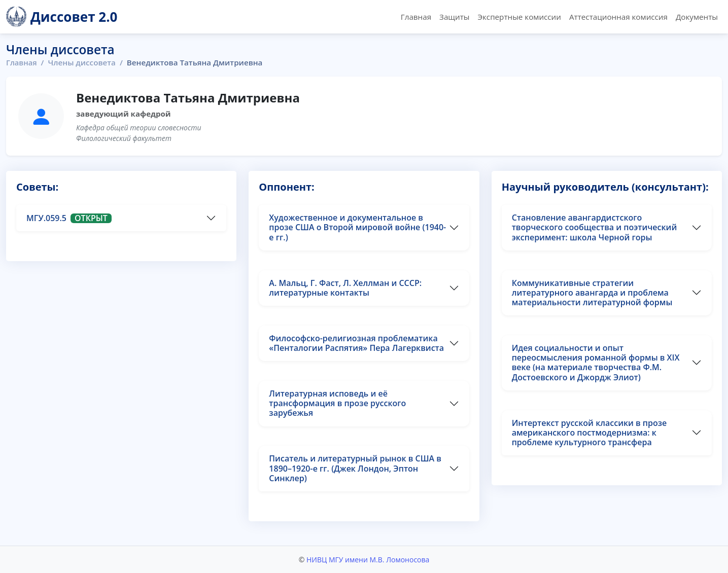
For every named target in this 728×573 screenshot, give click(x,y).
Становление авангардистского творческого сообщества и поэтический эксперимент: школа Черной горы (595, 227)
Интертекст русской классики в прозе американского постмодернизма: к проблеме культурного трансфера (590, 433)
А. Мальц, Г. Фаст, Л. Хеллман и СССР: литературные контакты (345, 288)
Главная (416, 17)
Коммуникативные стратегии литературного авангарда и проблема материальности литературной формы (592, 293)
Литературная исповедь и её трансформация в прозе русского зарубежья (337, 403)
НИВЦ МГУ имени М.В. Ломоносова (368, 560)
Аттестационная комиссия (618, 17)
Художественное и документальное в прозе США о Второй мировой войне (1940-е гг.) (357, 227)
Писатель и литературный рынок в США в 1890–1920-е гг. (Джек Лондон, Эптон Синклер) (355, 468)
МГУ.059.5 (69, 218)
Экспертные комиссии (519, 17)
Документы (697, 17)
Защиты (454, 17)
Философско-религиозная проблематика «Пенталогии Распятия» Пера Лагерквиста (356, 343)
